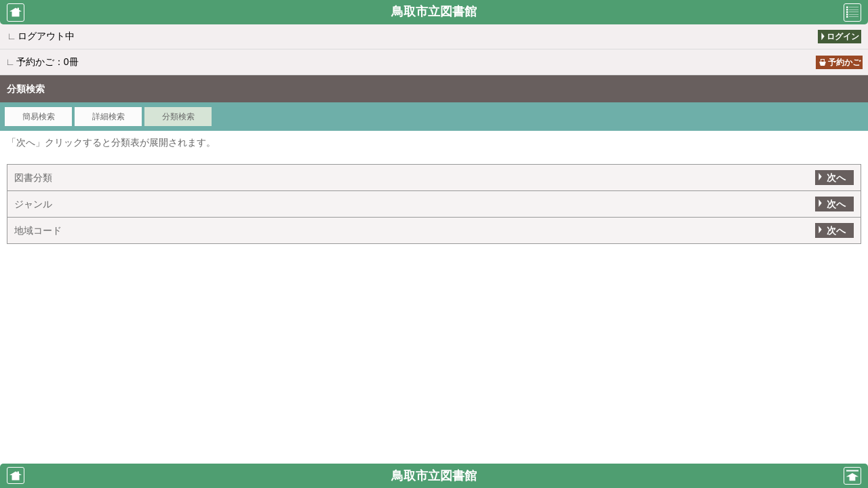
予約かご (844, 62)
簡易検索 (39, 117)
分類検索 (178, 117)
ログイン (843, 37)
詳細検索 (108, 117)
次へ (836, 178)
